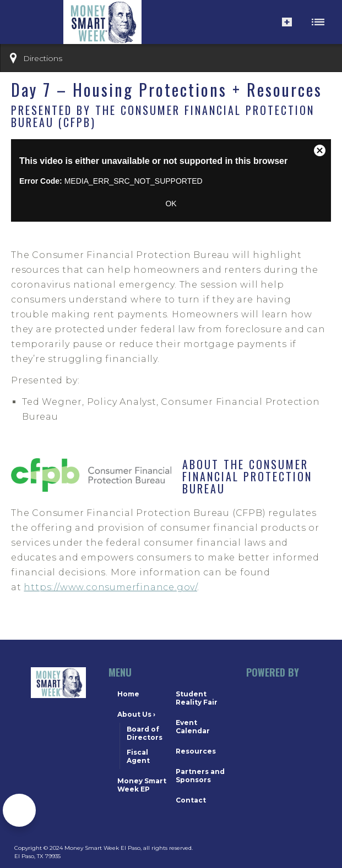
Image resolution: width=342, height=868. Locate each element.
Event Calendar (193, 727)
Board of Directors (145, 733)
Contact (191, 800)
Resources (196, 751)
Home (128, 694)
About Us (136, 714)
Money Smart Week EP (142, 785)
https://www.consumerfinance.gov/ (110, 587)
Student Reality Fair (197, 698)
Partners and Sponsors (200, 776)
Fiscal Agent (138, 756)
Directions (43, 58)
